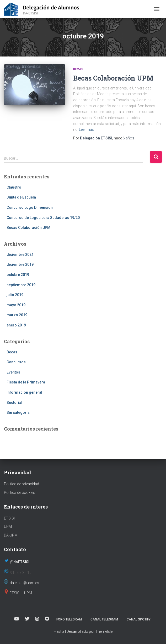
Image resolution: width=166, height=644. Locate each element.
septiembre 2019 (21, 285)
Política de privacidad (22, 484)
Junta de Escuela (21, 197)
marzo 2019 (17, 315)
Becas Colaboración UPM (113, 78)
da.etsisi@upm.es (24, 583)
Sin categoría (18, 413)
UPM (8, 527)
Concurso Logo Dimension (30, 207)
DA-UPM (11, 535)
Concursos (16, 362)
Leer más (87, 129)
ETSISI (9, 518)
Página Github (47, 619)
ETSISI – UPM (21, 593)
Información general (24, 392)
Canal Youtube (17, 619)
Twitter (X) (27, 619)
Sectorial (14, 403)
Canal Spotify (139, 619)
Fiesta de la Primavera (26, 382)
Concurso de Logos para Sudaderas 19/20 (43, 218)
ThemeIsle (104, 631)
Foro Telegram (69, 619)
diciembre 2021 (20, 255)
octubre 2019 (18, 275)
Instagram (37, 619)
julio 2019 (15, 295)
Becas (78, 69)
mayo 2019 (16, 305)
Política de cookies (20, 493)
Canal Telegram (104, 619)
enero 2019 (16, 325)
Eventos (13, 372)
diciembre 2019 (20, 264)
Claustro (14, 187)
